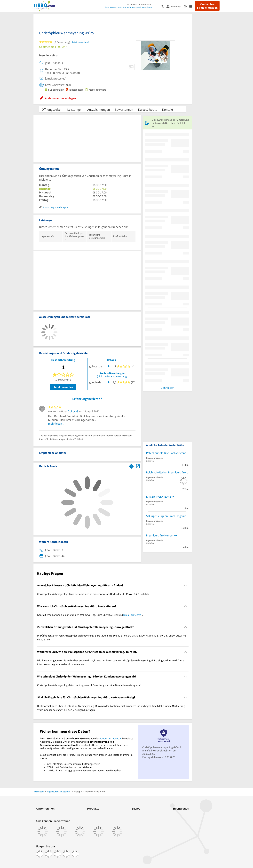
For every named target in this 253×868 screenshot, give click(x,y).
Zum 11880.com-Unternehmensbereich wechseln (129, 7)
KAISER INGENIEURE (158, 497)
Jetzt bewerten (63, 387)
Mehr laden (167, 388)
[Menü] (192, 6)
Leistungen (75, 109)
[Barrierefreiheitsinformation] (186, 6)
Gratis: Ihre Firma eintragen (207, 6)
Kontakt (168, 109)
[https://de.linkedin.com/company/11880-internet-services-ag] (66, 854)
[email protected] (133, 615)
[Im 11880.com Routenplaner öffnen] (131, 466)
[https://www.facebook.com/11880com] (40, 854)
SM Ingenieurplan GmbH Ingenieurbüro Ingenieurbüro (167, 516)
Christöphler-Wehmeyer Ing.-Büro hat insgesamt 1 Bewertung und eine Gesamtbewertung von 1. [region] (90, 685)
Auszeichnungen (99, 109)
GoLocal (73, 411)
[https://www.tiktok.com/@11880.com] (57, 854)
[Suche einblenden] (163, 6)
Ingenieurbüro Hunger (160, 535)
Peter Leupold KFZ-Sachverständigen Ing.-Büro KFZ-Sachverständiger (167, 453)
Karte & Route (148, 109)
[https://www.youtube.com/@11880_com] (75, 854)
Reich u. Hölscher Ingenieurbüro (166, 472)
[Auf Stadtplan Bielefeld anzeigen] (138, 466)
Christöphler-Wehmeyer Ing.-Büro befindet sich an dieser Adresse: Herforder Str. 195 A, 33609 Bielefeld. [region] (94, 594)
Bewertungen (124, 109)
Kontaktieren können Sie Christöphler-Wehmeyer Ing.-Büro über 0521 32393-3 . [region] (90, 615)
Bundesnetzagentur (110, 738)
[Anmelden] (175, 6)
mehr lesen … (57, 424)
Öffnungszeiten (52, 109)
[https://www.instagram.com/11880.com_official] (49, 854)
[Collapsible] (186, 585)
